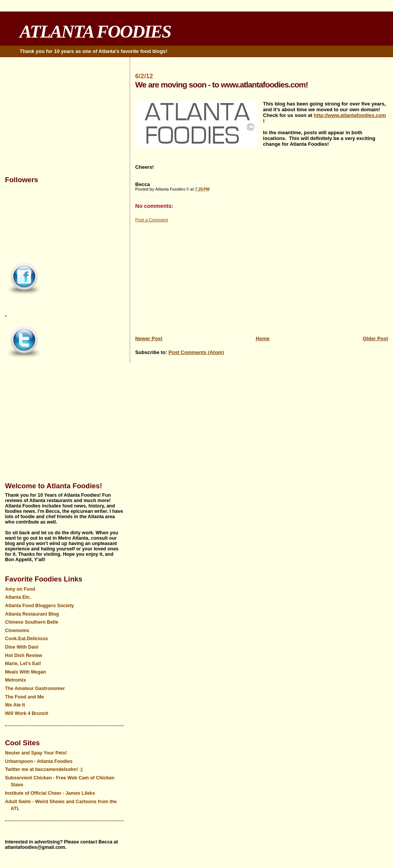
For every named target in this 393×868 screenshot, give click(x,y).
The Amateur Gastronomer (35, 688)
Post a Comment (151, 220)
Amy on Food (20, 589)
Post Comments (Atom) (196, 352)
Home (263, 338)
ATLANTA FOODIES (95, 31)
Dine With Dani (22, 647)
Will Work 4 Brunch (27, 713)
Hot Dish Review (24, 656)
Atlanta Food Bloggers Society (40, 606)
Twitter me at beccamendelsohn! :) (44, 769)
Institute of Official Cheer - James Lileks (50, 793)
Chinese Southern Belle (32, 622)
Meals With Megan (26, 672)
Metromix (16, 680)
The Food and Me (25, 697)
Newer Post (149, 338)
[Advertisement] (262, 277)
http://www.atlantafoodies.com (350, 115)
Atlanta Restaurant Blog (32, 614)
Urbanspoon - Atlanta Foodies (39, 761)
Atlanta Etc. (18, 597)
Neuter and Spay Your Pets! (36, 753)
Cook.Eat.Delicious (26, 639)
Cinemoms (17, 631)
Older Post (375, 338)
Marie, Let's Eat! (23, 664)
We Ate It (15, 705)
